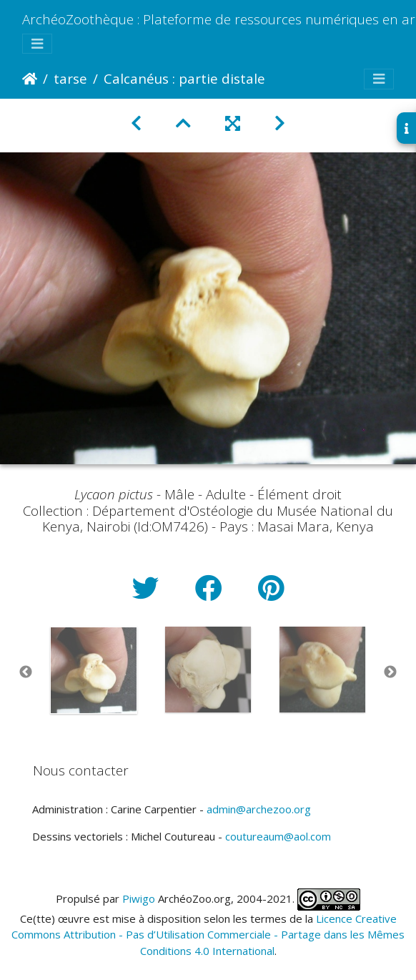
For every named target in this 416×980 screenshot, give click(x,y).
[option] (94, 670)
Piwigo (139, 898)
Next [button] (390, 672)
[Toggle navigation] (37, 44)
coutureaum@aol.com (278, 836)
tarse (70, 78)
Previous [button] (26, 672)
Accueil (30, 79)
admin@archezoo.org (259, 809)
